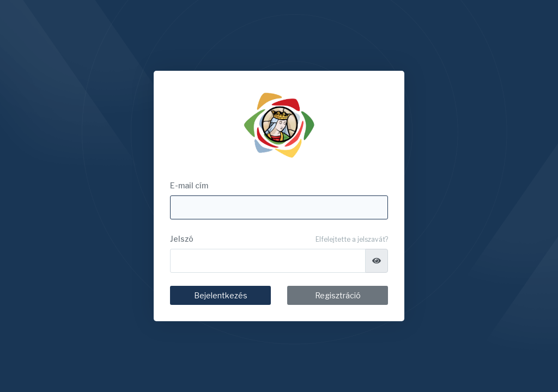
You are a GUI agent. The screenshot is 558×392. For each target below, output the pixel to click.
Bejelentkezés (221, 295)
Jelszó (182, 239)
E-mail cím (189, 185)
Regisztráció (338, 295)
